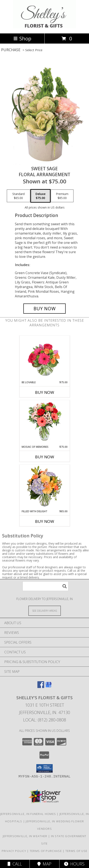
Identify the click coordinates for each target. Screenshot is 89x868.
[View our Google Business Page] (48, 687)
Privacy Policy (14, 851)
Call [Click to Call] (15, 864)
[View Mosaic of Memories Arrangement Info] (44, 423)
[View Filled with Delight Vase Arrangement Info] (44, 487)
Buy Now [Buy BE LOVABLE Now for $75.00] (45, 392)
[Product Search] (45, 586)
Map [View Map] (44, 864)
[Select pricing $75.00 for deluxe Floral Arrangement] (40, 196)
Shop (22, 38)
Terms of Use (76, 851)
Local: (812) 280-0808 (45, 720)
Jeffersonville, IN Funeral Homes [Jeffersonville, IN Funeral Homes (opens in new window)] (28, 814)
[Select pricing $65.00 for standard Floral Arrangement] (18, 196)
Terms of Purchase (46, 851)
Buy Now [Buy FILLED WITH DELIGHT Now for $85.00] (45, 521)
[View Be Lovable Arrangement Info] (44, 358)
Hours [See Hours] (74, 864)
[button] (44, 768)
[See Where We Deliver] (45, 610)
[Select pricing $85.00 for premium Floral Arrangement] (62, 196)
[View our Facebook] (41, 687)
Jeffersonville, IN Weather (25, 836)
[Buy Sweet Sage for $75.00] (45, 309)
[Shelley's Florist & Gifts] (44, 27)
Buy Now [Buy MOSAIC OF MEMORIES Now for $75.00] (45, 457)
